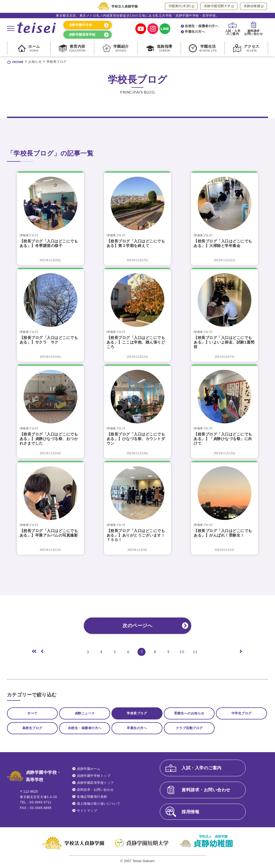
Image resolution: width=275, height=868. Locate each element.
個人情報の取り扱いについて (99, 805)
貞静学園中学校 (81, 25)
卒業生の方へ (195, 32)
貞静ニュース (85, 714)
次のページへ (137, 626)
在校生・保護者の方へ (202, 26)
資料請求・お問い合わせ (95, 791)
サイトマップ (87, 812)
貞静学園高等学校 (82, 35)
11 (195, 652)
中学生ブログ (242, 714)
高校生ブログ (32, 729)
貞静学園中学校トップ (94, 777)
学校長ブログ (137, 714)
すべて (32, 714)
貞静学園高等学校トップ (95, 784)
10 (182, 652)
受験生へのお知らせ (189, 714)
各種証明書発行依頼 (92, 798)
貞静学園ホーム (89, 770)
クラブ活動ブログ (189, 729)
